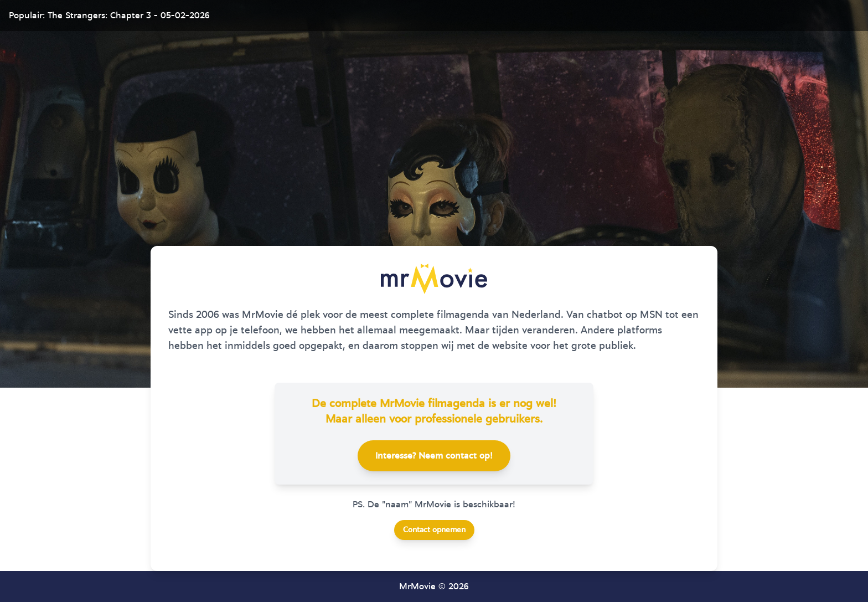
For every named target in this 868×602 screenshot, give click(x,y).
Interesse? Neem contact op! (434, 456)
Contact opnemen (434, 530)
